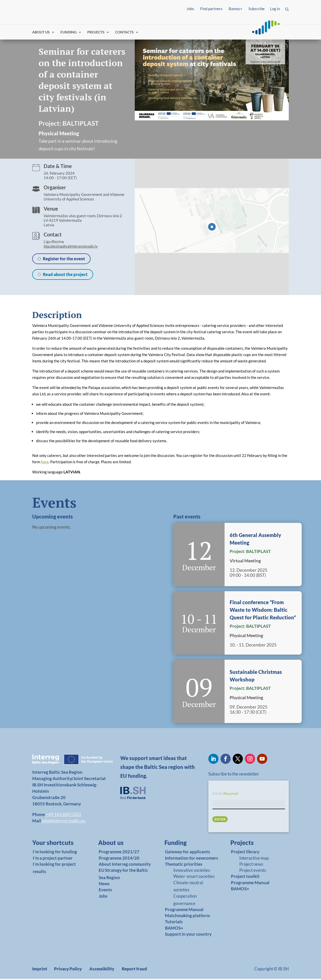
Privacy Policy (68, 970)
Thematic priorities (184, 865)
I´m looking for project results (54, 869)
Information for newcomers (191, 859)
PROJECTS (96, 34)
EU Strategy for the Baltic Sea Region (123, 875)
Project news (251, 865)
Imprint (40, 970)
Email (225, 795)
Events (105, 891)
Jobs (190, 9)
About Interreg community (125, 865)
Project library (245, 853)
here (45, 463)
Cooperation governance (185, 901)
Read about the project (65, 276)
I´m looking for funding (55, 853)
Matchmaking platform (187, 917)
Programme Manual (184, 911)
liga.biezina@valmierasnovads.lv (71, 247)
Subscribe (257, 9)
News (104, 885)
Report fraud (134, 970)
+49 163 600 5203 (63, 816)
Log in (275, 9)
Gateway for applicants (187, 853)
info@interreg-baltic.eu (64, 822)
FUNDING (69, 34)
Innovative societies (192, 871)
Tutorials (174, 923)
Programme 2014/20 (119, 859)
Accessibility (102, 970)
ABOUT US (41, 34)
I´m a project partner (53, 859)
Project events (253, 871)
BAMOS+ (174, 929)
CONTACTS (124, 34)
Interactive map (254, 859)
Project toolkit (245, 877)
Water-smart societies (194, 877)
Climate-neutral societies (188, 887)
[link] (56, 845)
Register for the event (64, 260)
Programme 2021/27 (119, 853)
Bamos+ (235, 9)
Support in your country (188, 935)
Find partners (211, 9)
